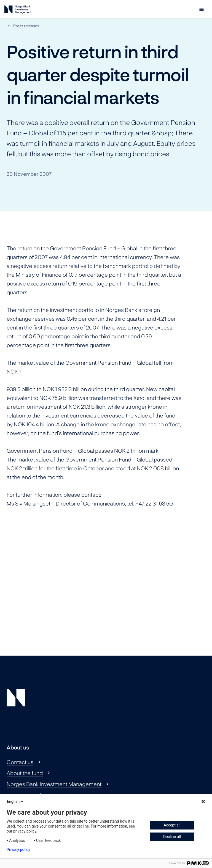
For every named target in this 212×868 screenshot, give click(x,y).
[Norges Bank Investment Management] (18, 11)
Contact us (20, 762)
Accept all (172, 825)
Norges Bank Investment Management (54, 784)
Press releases (26, 26)
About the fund (25, 773)
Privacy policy (18, 850)
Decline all (172, 837)
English (15, 801)
